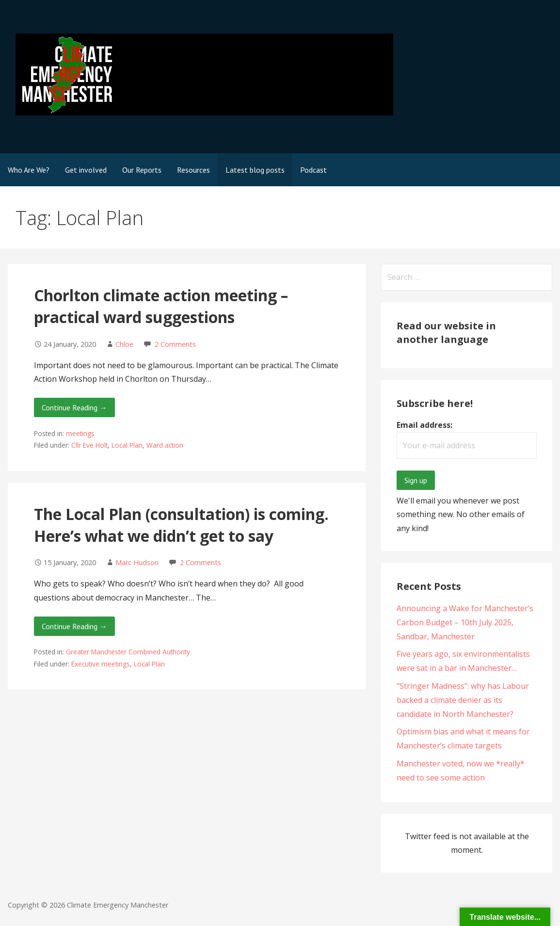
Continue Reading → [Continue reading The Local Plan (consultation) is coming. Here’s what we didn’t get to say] (74, 626)
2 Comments (175, 344)
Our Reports (142, 170)
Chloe (124, 344)
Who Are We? (29, 170)
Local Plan (127, 445)
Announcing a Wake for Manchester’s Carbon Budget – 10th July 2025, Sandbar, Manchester (465, 622)
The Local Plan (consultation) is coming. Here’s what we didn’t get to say (181, 525)
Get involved (86, 170)
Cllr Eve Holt (89, 445)
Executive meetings (101, 664)
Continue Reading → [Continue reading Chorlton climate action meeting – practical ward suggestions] (74, 407)
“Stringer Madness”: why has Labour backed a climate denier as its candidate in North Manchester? (463, 700)
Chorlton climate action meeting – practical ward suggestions (161, 306)
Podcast (313, 170)
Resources (193, 170)
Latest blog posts (255, 170)
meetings (80, 433)
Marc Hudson (137, 562)
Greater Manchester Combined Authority (128, 652)
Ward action (165, 445)
